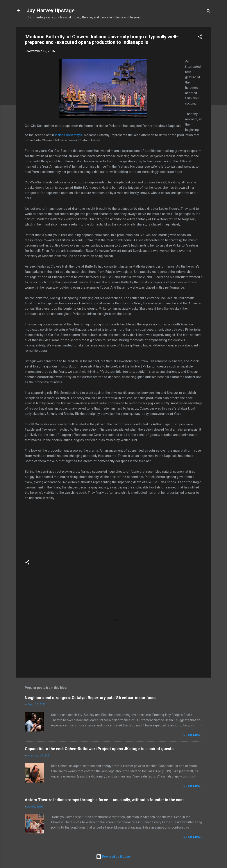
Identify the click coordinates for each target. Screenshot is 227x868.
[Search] (209, 12)
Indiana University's (68, 135)
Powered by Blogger (113, 857)
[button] (200, 37)
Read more (193, 735)
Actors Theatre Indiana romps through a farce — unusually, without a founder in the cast (104, 800)
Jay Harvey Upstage (51, 11)
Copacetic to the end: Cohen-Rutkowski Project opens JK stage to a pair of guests (99, 749)
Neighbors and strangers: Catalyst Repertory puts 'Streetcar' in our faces (91, 698)
